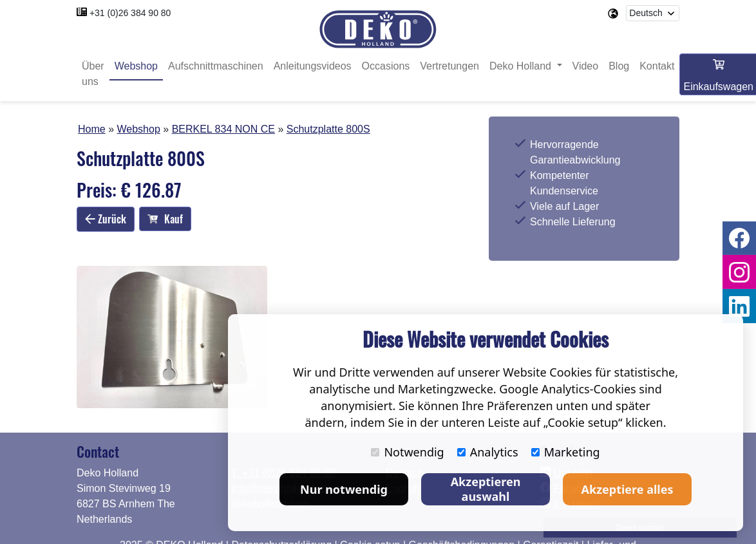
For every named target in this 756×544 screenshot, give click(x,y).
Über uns (93, 74)
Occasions (386, 66)
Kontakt (657, 66)
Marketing (566, 452)
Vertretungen (449, 66)
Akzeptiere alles (628, 489)
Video (586, 66)
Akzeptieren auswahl (486, 489)
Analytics (488, 452)
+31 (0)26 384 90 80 (130, 13)
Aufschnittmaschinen (216, 66)
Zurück (106, 219)
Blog (619, 66)
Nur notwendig (344, 489)
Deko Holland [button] (522, 66)
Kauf (165, 219)
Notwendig (407, 452)
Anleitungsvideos (313, 66)
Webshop (136, 66)
